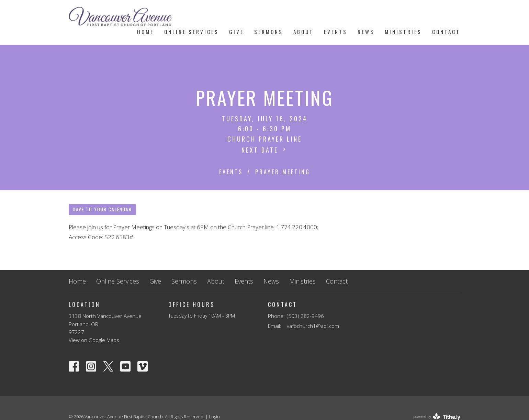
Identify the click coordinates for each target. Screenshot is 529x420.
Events (336, 32)
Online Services (192, 32)
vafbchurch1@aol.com (313, 326)
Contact (446, 32)
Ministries (403, 32)
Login (214, 417)
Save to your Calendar (102, 209)
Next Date (264, 150)
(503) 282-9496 (305, 316)
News (366, 32)
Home (145, 32)
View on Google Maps (94, 340)
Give (237, 32)
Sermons (269, 32)
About (303, 32)
